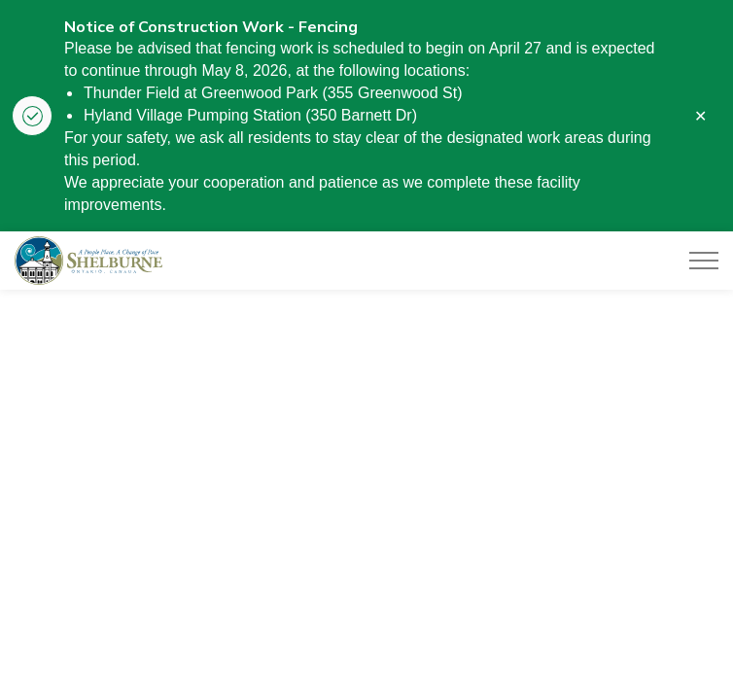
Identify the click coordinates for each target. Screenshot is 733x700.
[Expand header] (704, 261)
